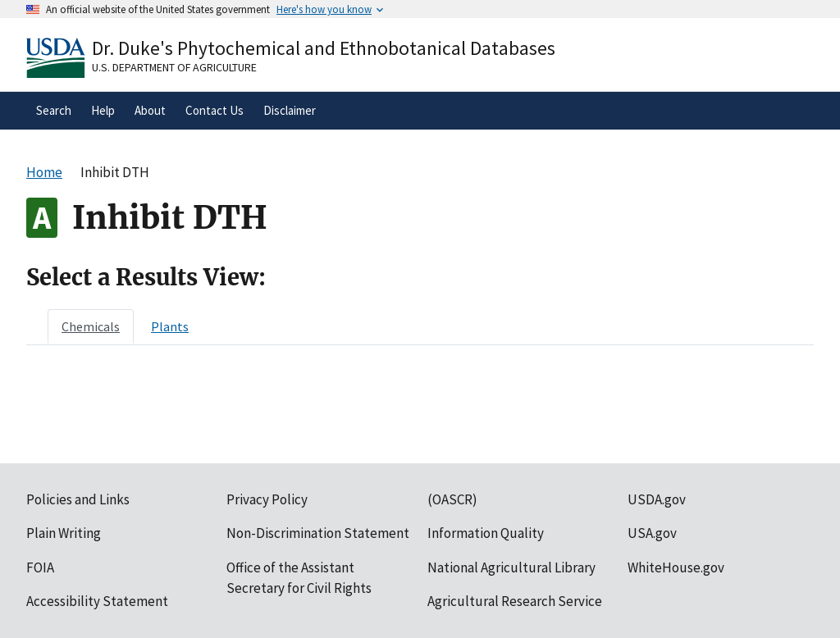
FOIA (40, 567)
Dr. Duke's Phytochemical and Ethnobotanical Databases (324, 48)
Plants (170, 326)
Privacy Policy (267, 499)
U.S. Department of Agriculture (174, 67)
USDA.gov (657, 499)
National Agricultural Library (511, 567)
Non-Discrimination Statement (318, 533)
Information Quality (486, 533)
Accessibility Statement (97, 601)
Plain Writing (64, 533)
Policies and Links (78, 499)
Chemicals (91, 326)
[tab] (91, 326)
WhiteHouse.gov (676, 567)
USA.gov (652, 533)
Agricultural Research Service (515, 601)
